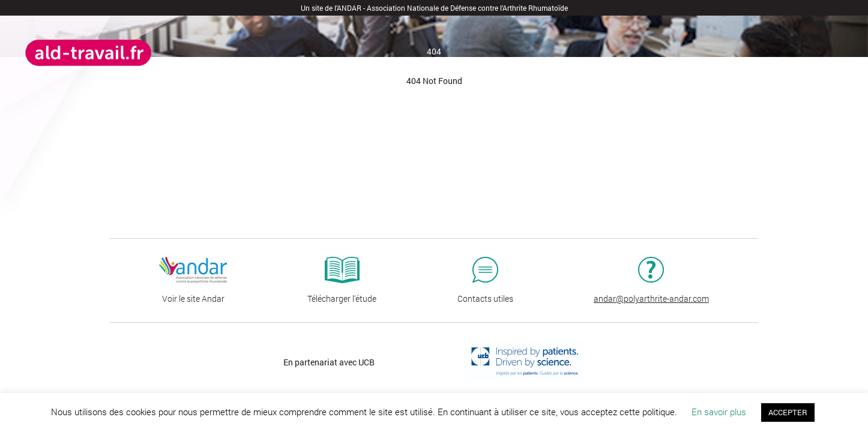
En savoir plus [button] (719, 412)
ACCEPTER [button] (788, 412)
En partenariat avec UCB (329, 362)
